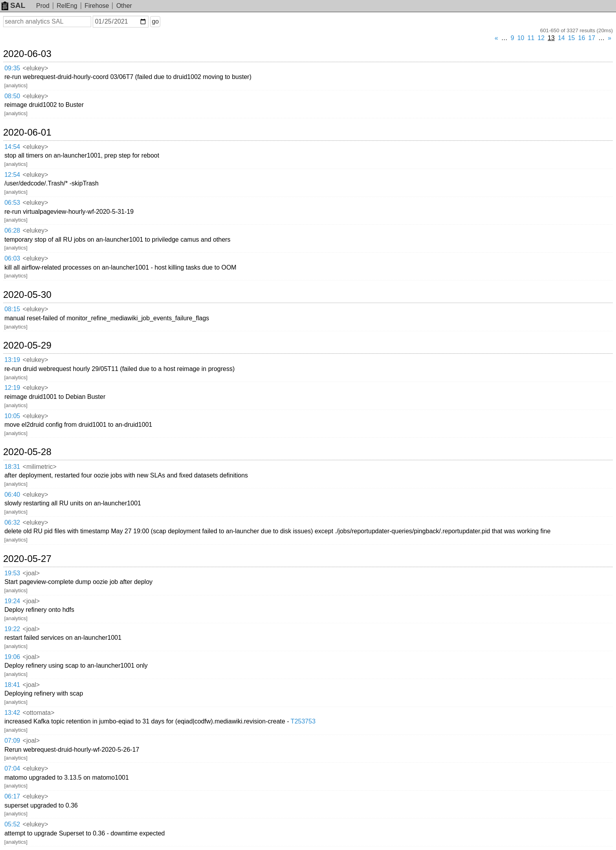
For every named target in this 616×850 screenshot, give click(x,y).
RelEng (67, 6)
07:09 (12, 741)
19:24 (12, 601)
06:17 (12, 796)
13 (551, 38)
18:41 (12, 685)
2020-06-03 (27, 54)
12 (541, 38)
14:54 (12, 147)
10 (521, 38)
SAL (13, 5)
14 (561, 38)
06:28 (12, 230)
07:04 (12, 768)
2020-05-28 (27, 452)
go (155, 21)
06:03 (12, 258)
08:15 (12, 309)
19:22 (12, 629)
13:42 (12, 713)
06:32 (12, 522)
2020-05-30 (27, 295)
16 (582, 38)
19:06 (12, 657)
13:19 (12, 360)
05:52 (12, 824)
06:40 (12, 495)
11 (531, 38)
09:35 (12, 68)
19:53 (12, 573)
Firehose (97, 6)
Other (124, 6)
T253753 (303, 721)
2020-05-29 (27, 345)
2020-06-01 (27, 132)
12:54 (12, 175)
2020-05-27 (27, 559)
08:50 (12, 96)
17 (592, 38)
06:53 (12, 203)
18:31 (12, 467)
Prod (43, 6)
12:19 (12, 388)
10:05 (12, 416)
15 (572, 38)
